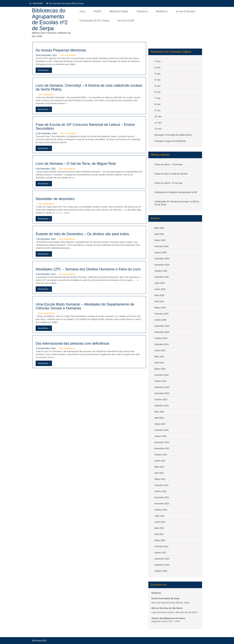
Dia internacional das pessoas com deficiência (72, 343)
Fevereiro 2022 (161, 485)
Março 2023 (160, 424)
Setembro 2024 (162, 344)
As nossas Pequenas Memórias (61, 50)
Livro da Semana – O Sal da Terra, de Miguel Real (76, 164)
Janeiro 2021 (161, 553)
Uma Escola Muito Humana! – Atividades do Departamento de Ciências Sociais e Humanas (85, 306)
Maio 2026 (159, 228)
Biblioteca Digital (119, 11)
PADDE (98, 11)
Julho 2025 (160, 283)
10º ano (158, 117)
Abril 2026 (159, 234)
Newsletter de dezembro (55, 199)
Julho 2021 (160, 516)
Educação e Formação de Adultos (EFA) (173, 135)
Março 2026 (160, 240)
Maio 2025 (159, 295)
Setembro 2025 (162, 277)
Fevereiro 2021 (161, 546)
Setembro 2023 (162, 406)
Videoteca (142, 11)
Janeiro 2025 (161, 320)
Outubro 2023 (161, 399)
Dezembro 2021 (162, 497)
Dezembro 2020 (162, 559)
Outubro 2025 (161, 271)
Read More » (44, 70)
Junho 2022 (160, 461)
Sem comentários (68, 55)
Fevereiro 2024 (161, 375)
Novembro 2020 (162, 565)
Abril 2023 (159, 418)
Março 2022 (160, 479)
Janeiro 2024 (161, 381)
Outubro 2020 (161, 571)
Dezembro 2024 (162, 326)
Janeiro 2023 (161, 436)
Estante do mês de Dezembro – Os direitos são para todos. (83, 234)
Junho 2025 (160, 289)
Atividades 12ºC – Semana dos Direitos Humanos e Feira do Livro (88, 269)
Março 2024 (160, 369)
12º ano (158, 129)
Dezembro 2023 (162, 387)
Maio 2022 (159, 467)
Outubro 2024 (161, 338)
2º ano (157, 68)
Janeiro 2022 (161, 491)
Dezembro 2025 (162, 259)
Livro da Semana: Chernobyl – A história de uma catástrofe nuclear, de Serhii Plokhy (89, 87)
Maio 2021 (159, 528)
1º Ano (158, 61)
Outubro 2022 (161, 455)
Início (83, 11)
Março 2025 (160, 308)
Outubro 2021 (161, 510)
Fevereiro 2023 (161, 430)
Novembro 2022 (162, 448)
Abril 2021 (159, 534)
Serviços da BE (126, 21)
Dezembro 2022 (162, 442)
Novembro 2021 (162, 504)
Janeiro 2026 (161, 252)
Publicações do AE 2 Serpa (95, 21)
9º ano (157, 110)
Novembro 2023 (162, 393)
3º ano (157, 74)
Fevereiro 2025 (161, 314)
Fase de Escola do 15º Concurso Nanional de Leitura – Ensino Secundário (85, 126)
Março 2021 (160, 540)
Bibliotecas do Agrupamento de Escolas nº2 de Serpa (50, 19)
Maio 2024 (159, 357)
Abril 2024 (159, 363)
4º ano (157, 80)
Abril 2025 (159, 301)
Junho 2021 (160, 522)
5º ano (157, 86)
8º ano (157, 104)
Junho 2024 (160, 350)
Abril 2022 (159, 473)
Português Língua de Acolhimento (170, 141)
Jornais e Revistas (185, 11)
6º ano (157, 92)
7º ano (157, 98)
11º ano (158, 123)
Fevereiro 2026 (161, 246)
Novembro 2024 (162, 332)
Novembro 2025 (162, 265)
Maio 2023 (159, 412)
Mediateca (162, 11)
